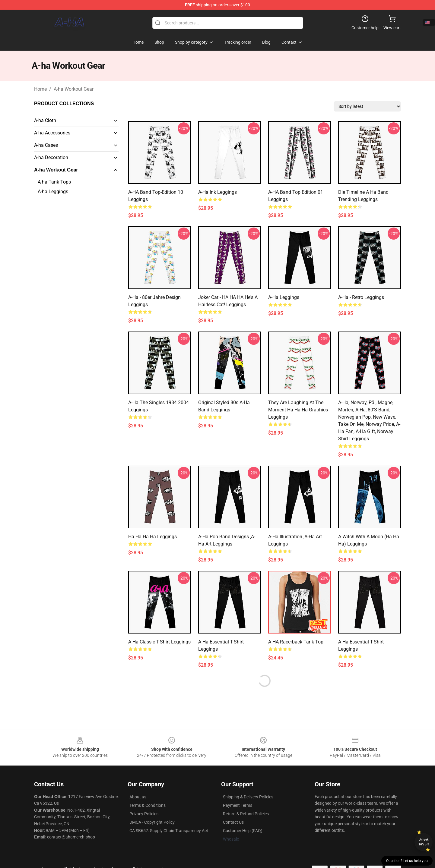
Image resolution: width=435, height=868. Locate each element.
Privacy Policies (144, 814)
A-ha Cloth (45, 120)
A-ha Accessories (52, 133)
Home (40, 89)
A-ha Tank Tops (54, 182)
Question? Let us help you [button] (407, 861)
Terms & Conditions (148, 805)
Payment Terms (238, 805)
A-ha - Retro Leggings (361, 297)
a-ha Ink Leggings (217, 192)
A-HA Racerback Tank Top (296, 642)
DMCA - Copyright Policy (152, 822)
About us (138, 797)
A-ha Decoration (51, 157)
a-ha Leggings (284, 297)
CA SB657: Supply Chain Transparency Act (169, 831)
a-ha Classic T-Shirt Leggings (159, 642)
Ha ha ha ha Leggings (152, 537)
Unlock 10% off (424, 842)
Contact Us (233, 822)
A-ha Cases (46, 145)
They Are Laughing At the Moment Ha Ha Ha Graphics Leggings (298, 410)
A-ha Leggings (53, 192)
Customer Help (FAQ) (243, 831)
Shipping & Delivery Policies (248, 797)
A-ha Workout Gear (74, 89)
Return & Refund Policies (246, 814)
